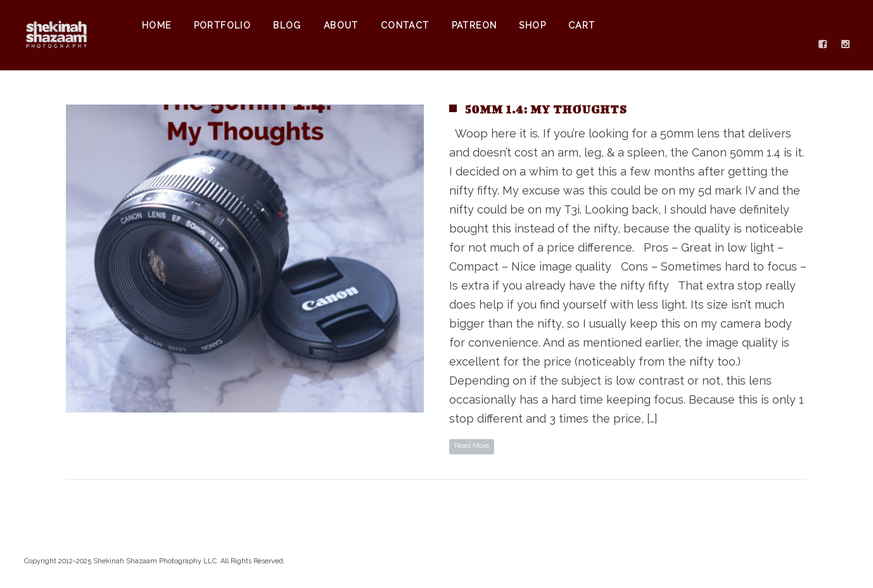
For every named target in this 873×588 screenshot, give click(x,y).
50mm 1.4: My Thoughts (546, 109)
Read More (472, 446)
